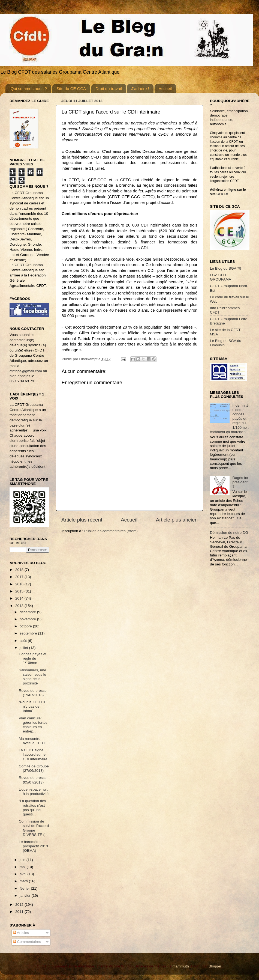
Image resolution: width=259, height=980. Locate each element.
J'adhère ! (140, 89)
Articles (21, 933)
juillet (24, 648)
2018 (20, 570)
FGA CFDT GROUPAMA (221, 277)
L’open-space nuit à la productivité (34, 792)
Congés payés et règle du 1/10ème (33, 658)
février (25, 888)
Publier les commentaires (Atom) (111, 531)
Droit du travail (109, 89)
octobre (26, 626)
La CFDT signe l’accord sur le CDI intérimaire (33, 754)
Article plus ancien (177, 520)
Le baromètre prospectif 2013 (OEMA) (33, 846)
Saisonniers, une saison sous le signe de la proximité (33, 677)
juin (23, 860)
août (24, 641)
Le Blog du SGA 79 (226, 268)
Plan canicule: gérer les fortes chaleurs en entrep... (33, 725)
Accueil (165, 89)
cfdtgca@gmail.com (26, 371)
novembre (28, 619)
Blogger (215, 966)
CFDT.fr (222, 194)
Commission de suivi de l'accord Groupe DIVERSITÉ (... (34, 828)
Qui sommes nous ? (29, 89)
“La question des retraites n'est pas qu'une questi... (32, 808)
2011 (20, 912)
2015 (20, 591)
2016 (20, 584)
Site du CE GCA (71, 89)
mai (23, 867)
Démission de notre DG (229, 533)
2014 (20, 598)
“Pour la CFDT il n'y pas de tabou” (32, 706)
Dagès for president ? (240, 482)
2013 (20, 606)
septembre (29, 633)
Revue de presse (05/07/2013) (33, 780)
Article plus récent (82, 520)
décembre (28, 612)
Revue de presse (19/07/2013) (33, 693)
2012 (20, 905)
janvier (26, 896)
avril (24, 874)
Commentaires (27, 942)
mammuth (181, 966)
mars (24, 881)
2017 (20, 577)
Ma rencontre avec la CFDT (32, 741)
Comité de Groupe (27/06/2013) (34, 768)
